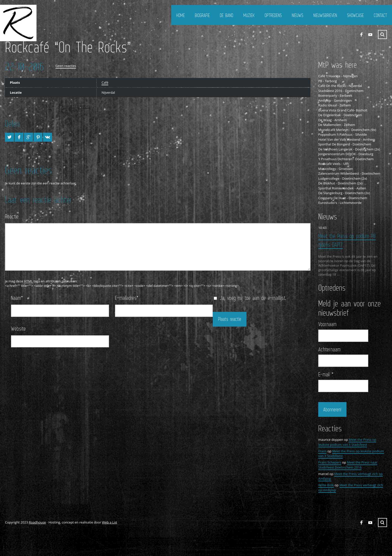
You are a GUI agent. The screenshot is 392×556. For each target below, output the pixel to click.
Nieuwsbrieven (325, 15)
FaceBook (361, 34)
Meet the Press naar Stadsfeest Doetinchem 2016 (348, 465)
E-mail (326, 374)
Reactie (12, 216)
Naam (17, 298)
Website (18, 328)
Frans (322, 451)
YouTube (370, 34)
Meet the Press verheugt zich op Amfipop (351, 487)
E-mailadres (127, 298)
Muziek (249, 15)
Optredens (273, 15)
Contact (380, 15)
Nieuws (297, 15)
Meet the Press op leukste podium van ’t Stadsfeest (347, 442)
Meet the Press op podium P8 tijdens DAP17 (347, 240)
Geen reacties (66, 66)
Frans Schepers (330, 462)
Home (180, 15)
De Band (226, 15)
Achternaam (329, 349)
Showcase (355, 15)
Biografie (202, 15)
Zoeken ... (382, 34)
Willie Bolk (326, 485)
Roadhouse (37, 522)
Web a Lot (109, 522)
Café (105, 82)
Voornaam (327, 324)
